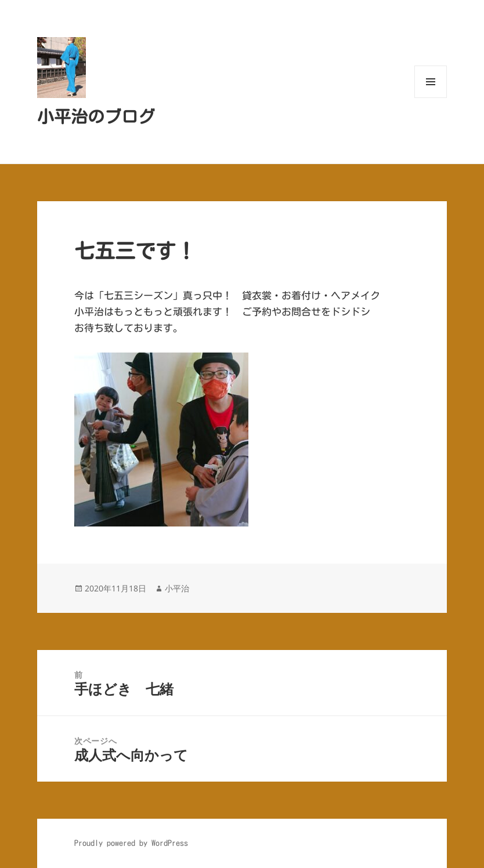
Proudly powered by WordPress (131, 843)
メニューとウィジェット (431, 98)
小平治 (177, 588)
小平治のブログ (96, 116)
